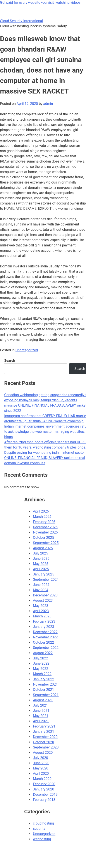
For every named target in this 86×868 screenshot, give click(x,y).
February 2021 (44, 726)
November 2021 (45, 684)
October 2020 (43, 742)
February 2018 (44, 800)
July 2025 (40, 553)
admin (48, 104)
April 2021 (41, 721)
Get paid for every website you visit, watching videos (40, 3)
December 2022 (45, 632)
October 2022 (43, 642)
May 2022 (41, 669)
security (39, 829)
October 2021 (43, 690)
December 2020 (45, 737)
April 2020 (41, 774)
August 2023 (43, 600)
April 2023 (41, 611)
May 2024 (41, 590)
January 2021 (44, 732)
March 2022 (42, 674)
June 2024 (41, 585)
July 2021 (40, 705)
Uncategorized (27, 350)
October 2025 (43, 538)
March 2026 (42, 517)
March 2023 (42, 616)
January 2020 (44, 789)
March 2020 (42, 779)
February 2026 (44, 522)
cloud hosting (43, 823)
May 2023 (41, 606)
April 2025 (41, 569)
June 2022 (41, 663)
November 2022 (45, 637)
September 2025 (46, 543)
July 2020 (40, 758)
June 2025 (41, 559)
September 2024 (46, 580)
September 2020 (46, 747)
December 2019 (45, 794)
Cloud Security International (21, 21)
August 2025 (43, 548)
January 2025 (44, 574)
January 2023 (44, 627)
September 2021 (46, 695)
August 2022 (43, 653)
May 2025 (41, 564)
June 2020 (41, 763)
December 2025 (45, 527)
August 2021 (43, 700)
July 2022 (40, 658)
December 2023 (45, 595)
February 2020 (44, 784)
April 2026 (41, 511)
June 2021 (41, 711)
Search (10, 361)
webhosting (42, 839)
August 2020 (43, 753)
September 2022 (46, 648)
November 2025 (45, 532)
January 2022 (44, 679)
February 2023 (44, 621)
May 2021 (41, 716)
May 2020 (41, 768)
